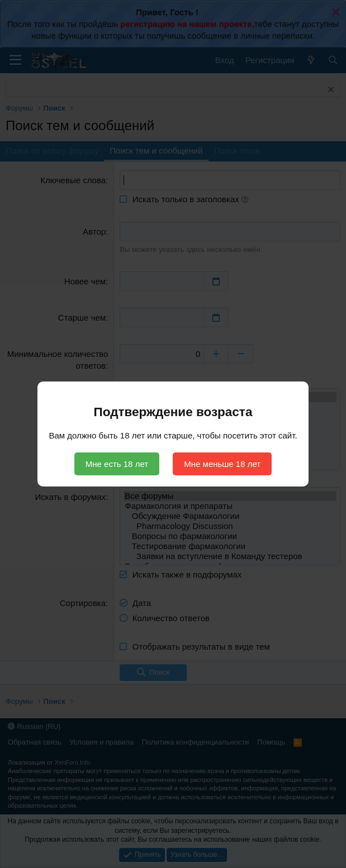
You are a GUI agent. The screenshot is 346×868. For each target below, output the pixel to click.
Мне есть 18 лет (117, 464)
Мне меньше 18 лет (222, 464)
